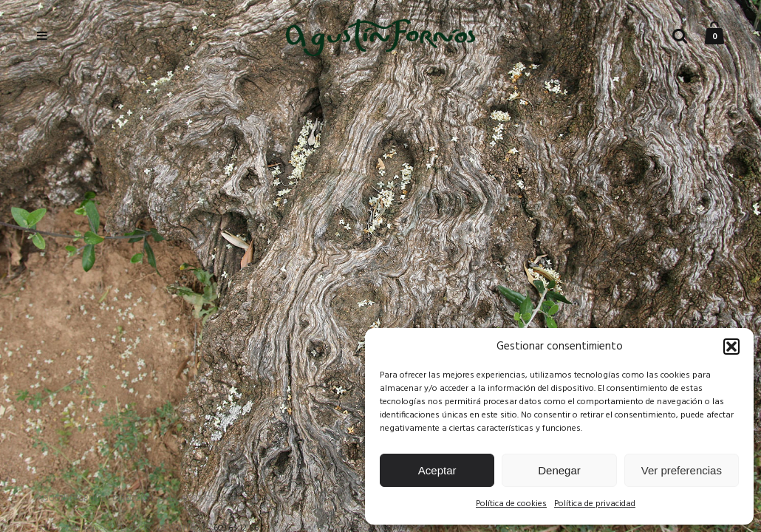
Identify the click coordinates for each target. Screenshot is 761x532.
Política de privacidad (595, 504)
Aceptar (437, 470)
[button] (731, 347)
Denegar (559, 470)
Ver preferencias (682, 470)
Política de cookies (511, 504)
